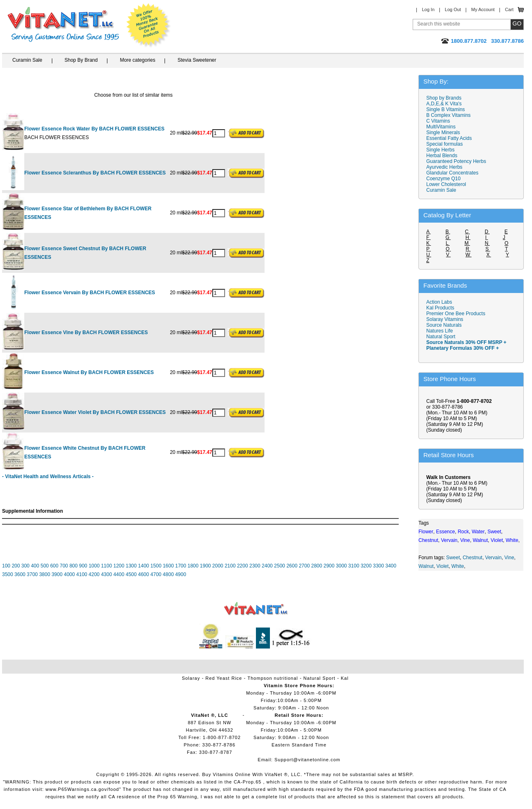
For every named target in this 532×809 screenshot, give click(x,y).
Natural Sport (441, 337)
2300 (255, 566)
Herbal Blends (442, 156)
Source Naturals (444, 325)
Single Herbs (440, 150)
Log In (428, 9)
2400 (267, 566)
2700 (304, 566)
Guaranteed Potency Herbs (456, 161)
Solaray (191, 678)
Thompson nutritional (273, 678)
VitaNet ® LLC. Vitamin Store (256, 609)
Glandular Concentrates (452, 173)
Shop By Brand (81, 60)
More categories (137, 60)
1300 (131, 566)
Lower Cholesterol (446, 184)
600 (54, 566)
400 (35, 566)
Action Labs (439, 302)
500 (45, 566)
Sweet (453, 558)
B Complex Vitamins (448, 115)
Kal (345, 678)
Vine (509, 558)
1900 (206, 566)
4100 (82, 574)
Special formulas (445, 144)
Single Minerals (443, 133)
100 (6, 566)
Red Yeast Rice (224, 678)
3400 (391, 566)
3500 (8, 574)
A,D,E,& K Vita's (444, 104)
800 (74, 566)
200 (16, 566)
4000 (69, 574)
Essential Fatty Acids (449, 138)
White (458, 566)
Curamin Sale (27, 60)
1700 (181, 566)
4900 (181, 574)
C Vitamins (438, 121)
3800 (45, 574)
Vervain (493, 558)
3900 (57, 574)
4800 (168, 574)
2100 (230, 566)
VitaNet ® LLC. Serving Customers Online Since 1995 (63, 24)
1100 (106, 566)
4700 (156, 574)
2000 (218, 566)
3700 (32, 574)
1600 (168, 566)
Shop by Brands (446, 98)
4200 (94, 574)
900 (83, 566)
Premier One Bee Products (456, 314)
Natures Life (440, 331)
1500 (156, 566)
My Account (483, 9)
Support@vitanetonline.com (307, 760)
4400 (119, 574)
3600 (20, 574)
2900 (329, 566)
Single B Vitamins (446, 109)
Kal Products (440, 308)
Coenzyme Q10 (443, 179)
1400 (144, 566)
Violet (443, 566)
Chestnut (472, 558)
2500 (280, 566)
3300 (378, 566)
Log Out (453, 9)
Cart (509, 9)
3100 (354, 566)
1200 (119, 566)
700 (64, 566)
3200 (366, 566)
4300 (106, 574)
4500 (131, 574)
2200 (243, 566)
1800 (193, 566)
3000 (341, 566)
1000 (94, 566)
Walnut (426, 566)
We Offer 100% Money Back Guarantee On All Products (149, 26)
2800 (317, 566)
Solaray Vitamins (445, 319)
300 (26, 566)
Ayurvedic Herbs (444, 167)
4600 (144, 574)
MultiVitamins (441, 127)
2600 (292, 566)
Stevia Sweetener (197, 60)
